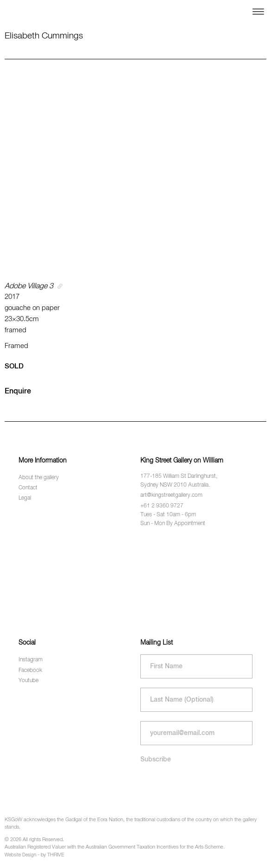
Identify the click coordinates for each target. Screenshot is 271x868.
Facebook (30, 671)
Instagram (31, 660)
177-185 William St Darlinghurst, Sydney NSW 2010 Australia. (179, 481)
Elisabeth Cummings (44, 36)
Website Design (20, 855)
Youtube (28, 681)
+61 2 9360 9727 (162, 506)
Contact (28, 488)
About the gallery (39, 478)
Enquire (18, 392)
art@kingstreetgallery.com (171, 495)
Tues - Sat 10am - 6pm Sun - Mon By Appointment (173, 519)
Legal (25, 498)
